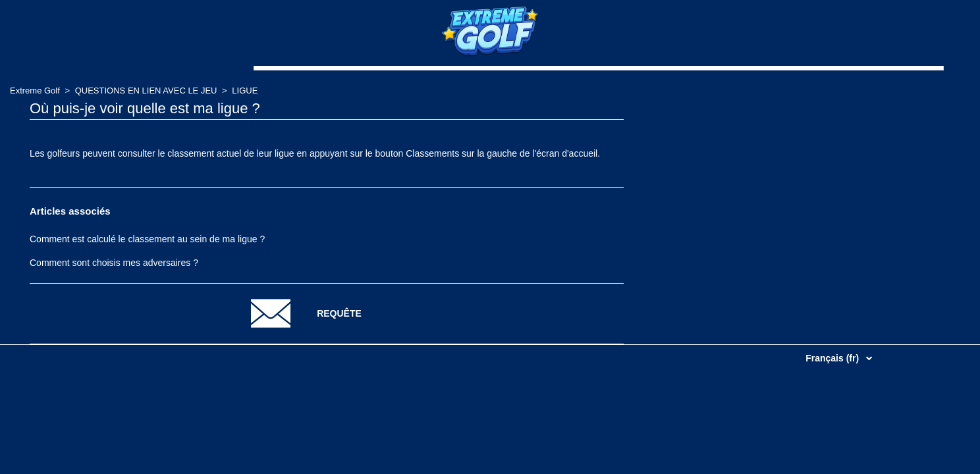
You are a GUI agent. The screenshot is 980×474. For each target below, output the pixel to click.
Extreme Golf (35, 91)
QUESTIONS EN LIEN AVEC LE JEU (146, 91)
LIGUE (245, 91)
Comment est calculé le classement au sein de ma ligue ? (147, 239)
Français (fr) (833, 358)
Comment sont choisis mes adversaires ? (114, 263)
